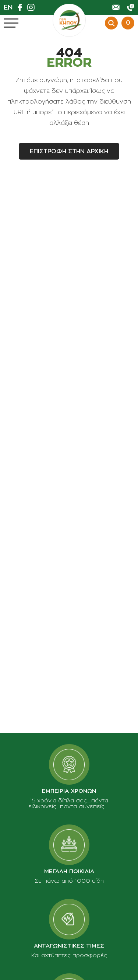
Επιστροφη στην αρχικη (69, 151)
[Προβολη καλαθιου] (127, 23)
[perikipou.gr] (69, 20)
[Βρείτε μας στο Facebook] (22, 7)
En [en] (8, 7)
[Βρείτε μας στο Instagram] (33, 7)
